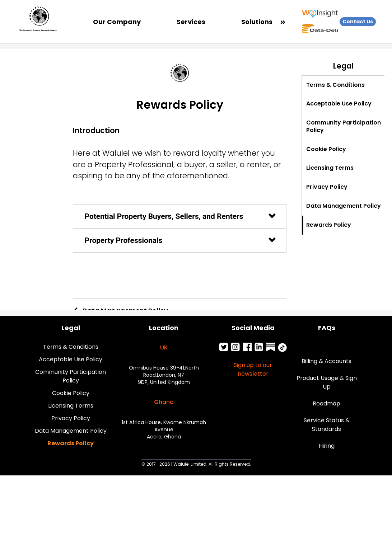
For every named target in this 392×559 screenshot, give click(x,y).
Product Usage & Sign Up (327, 382)
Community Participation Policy (71, 376)
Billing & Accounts (326, 361)
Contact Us (358, 22)
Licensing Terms (71, 406)
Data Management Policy (71, 431)
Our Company (117, 22)
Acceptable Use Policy (71, 359)
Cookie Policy (71, 393)
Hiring (327, 446)
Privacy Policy (71, 418)
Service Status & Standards (327, 425)
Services (191, 22)
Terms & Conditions (71, 347)
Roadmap (326, 403)
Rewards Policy (71, 443)
